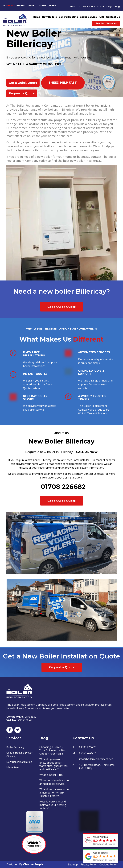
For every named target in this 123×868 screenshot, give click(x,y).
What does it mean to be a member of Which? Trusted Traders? (54, 793)
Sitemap (73, 864)
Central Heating (68, 17)
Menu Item (12, 767)
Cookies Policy (108, 864)
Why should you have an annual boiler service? (54, 782)
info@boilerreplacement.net (96, 759)
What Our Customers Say (97, 6)
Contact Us (113, 17)
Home (37, 17)
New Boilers (49, 17)
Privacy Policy (89, 864)
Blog (117, 6)
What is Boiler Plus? (51, 775)
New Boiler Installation (19, 762)
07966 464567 (87, 753)
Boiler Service (88, 17)
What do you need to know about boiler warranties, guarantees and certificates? (53, 764)
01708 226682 (47, 6)
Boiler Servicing (15, 747)
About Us (73, 6)
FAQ (101, 17)
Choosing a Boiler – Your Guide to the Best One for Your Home (53, 750)
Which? (10, 6)
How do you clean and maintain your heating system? (53, 805)
